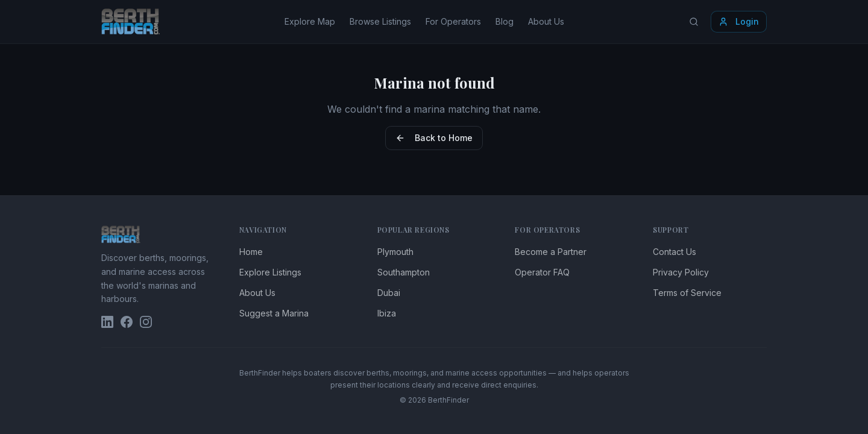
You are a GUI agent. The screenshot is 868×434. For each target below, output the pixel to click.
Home (251, 252)
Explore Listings (270, 272)
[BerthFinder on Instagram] (146, 322)
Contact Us (675, 252)
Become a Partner (551, 252)
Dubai (389, 293)
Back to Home (434, 138)
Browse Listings (380, 21)
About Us (546, 21)
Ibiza (387, 313)
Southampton (404, 272)
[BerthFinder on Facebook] (127, 322)
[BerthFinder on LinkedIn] (107, 322)
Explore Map (310, 21)
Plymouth (395, 252)
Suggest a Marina (274, 313)
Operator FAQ (542, 272)
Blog (505, 21)
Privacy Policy (681, 272)
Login (739, 21)
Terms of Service (687, 293)
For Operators (453, 21)
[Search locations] (694, 22)
